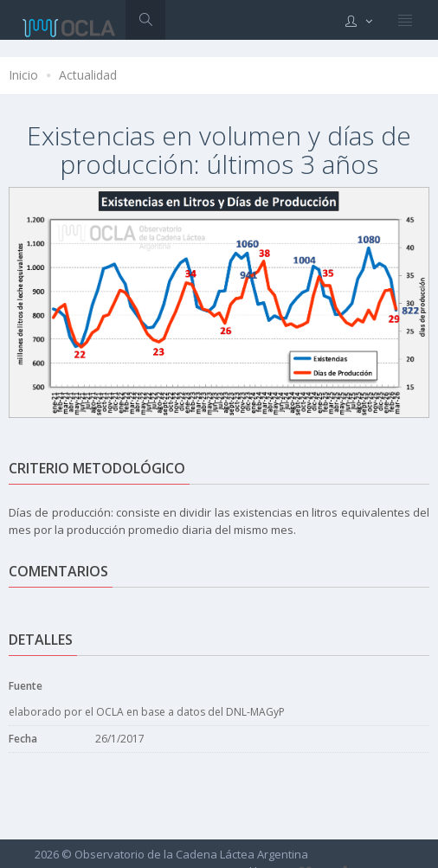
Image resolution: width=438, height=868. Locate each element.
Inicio (23, 75)
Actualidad (88, 75)
